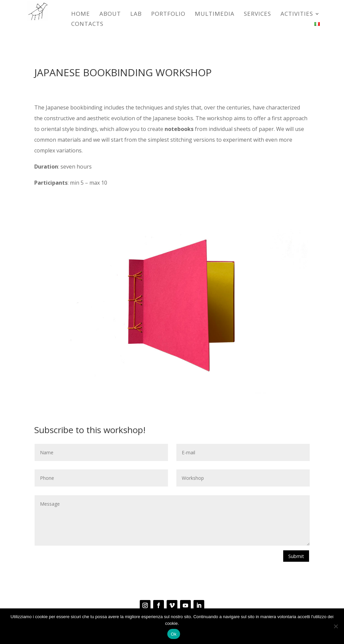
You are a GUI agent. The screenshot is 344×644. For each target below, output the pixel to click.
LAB (136, 14)
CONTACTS (87, 25)
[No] (336, 626)
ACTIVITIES (297, 14)
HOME (81, 14)
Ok (174, 634)
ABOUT (110, 14)
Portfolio (168, 14)
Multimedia (215, 14)
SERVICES (257, 14)
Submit (295, 556)
